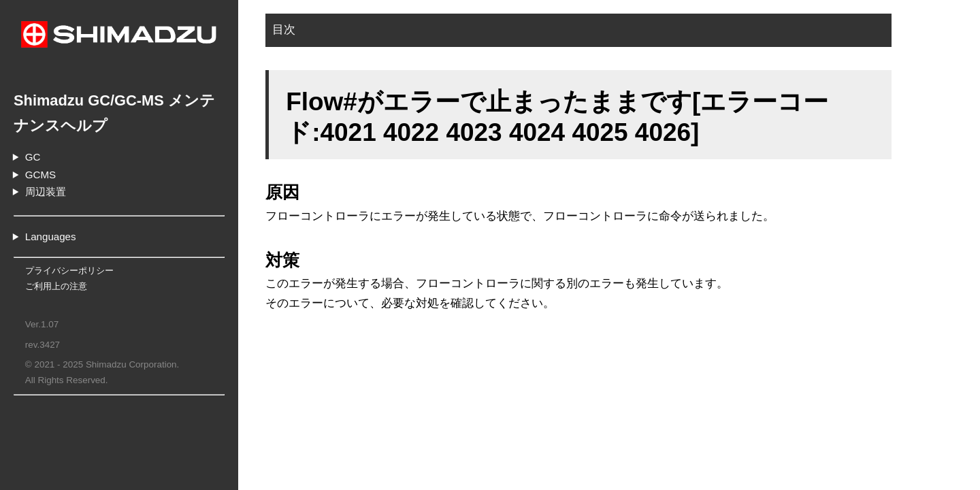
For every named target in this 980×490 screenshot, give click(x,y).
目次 (284, 30)
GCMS (40, 175)
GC (33, 157)
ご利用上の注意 (56, 286)
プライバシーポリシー (69, 271)
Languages (51, 236)
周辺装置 (46, 192)
